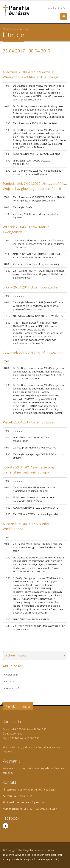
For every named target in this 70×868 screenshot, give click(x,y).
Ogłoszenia (12, 675)
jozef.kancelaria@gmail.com (30, 802)
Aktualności (9, 29)
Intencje (10, 681)
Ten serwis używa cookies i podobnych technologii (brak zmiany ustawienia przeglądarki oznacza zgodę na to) (33, 857)
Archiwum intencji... (17, 655)
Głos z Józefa (13, 688)
